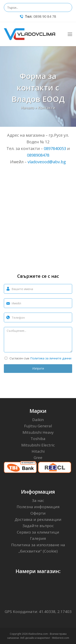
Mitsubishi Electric (38, 445)
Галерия (38, 538)
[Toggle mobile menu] (70, 34)
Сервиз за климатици (38, 532)
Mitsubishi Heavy (38, 432)
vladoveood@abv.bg (47, 162)
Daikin (38, 420)
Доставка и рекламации (38, 519)
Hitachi (38, 451)
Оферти (38, 513)
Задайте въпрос (38, 526)
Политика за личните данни (51, 358)
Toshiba (38, 439)
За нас (38, 500)
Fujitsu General (38, 426)
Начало (27, 108)
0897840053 (55, 148)
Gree (38, 458)
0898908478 (38, 155)
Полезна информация (38, 507)
